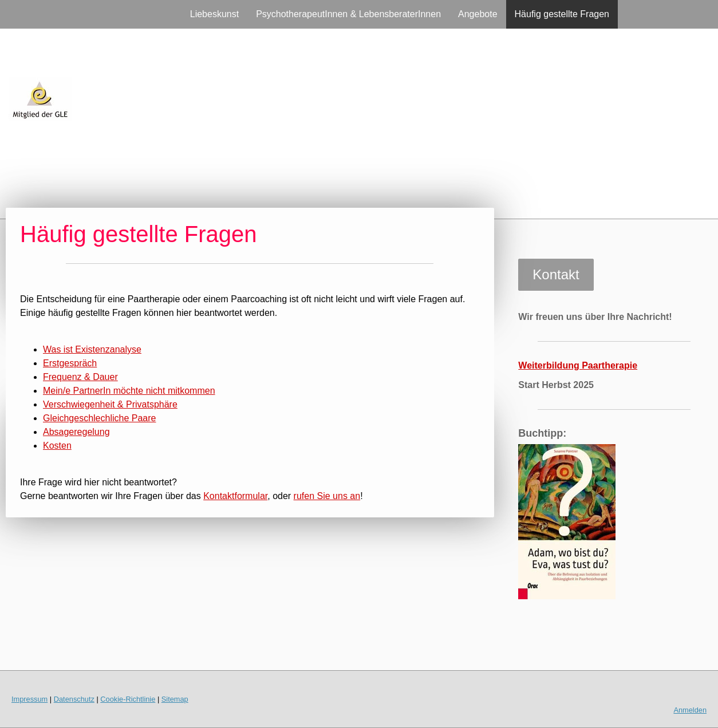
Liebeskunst (214, 14)
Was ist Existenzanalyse (92, 349)
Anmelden (690, 710)
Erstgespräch (70, 363)
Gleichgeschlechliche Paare (99, 418)
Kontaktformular (235, 496)
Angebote (478, 14)
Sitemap (175, 699)
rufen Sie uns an (327, 496)
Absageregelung (76, 432)
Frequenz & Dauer (80, 377)
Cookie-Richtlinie (128, 699)
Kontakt (556, 274)
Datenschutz (74, 699)
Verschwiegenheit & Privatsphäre (110, 404)
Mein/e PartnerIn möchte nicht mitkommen (129, 391)
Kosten (57, 446)
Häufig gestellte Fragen (562, 14)
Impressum (29, 699)
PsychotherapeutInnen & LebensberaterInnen (348, 14)
